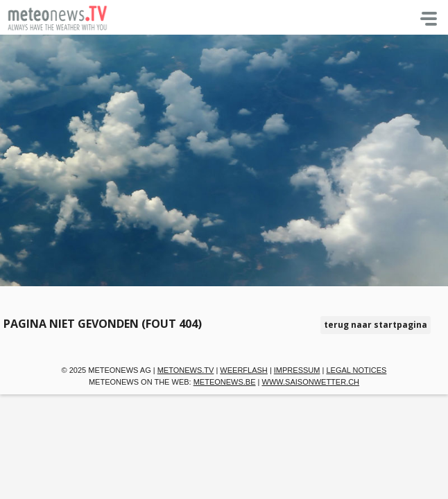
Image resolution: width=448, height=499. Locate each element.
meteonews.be (225, 382)
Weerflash (243, 370)
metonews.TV (186, 370)
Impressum (297, 370)
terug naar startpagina (376, 325)
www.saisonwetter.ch (311, 382)
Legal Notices (356, 370)
